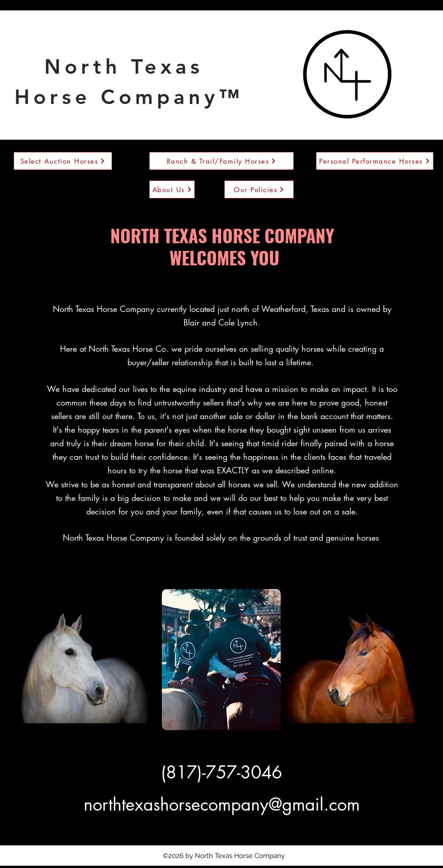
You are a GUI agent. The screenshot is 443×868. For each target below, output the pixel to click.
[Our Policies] (259, 189)
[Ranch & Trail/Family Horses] (221, 161)
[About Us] (172, 189)
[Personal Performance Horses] (375, 161)
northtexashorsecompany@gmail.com (222, 804)
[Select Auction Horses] (63, 161)
